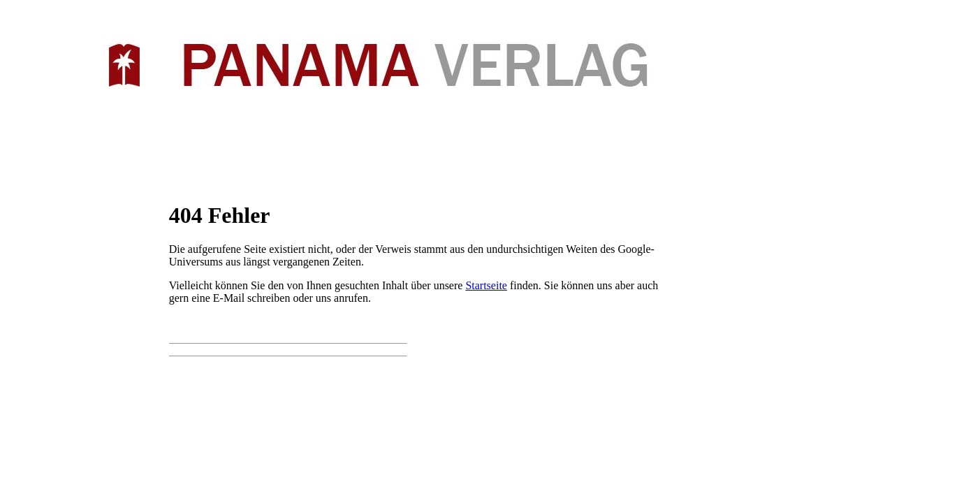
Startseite (486, 285)
